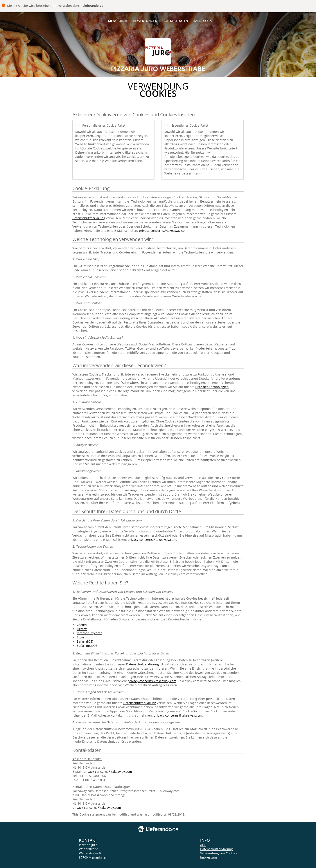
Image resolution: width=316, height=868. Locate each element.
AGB (203, 845)
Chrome (83, 625)
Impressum (203, 21)
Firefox (82, 629)
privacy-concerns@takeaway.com (163, 231)
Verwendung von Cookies (219, 853)
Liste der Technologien (212, 387)
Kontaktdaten (175, 21)
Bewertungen (145, 21)
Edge (80, 637)
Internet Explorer (89, 633)
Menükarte (118, 21)
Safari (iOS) (85, 641)
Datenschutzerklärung (89, 218)
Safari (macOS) (88, 646)
